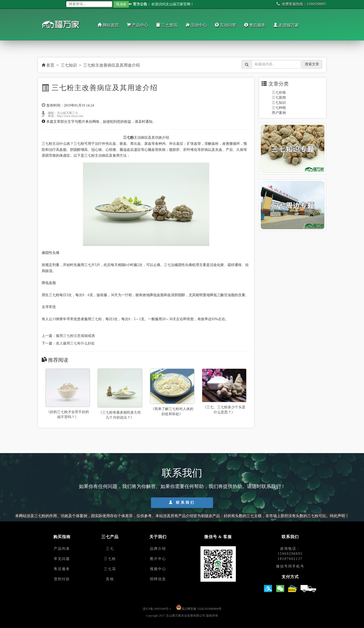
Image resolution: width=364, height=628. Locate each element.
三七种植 (279, 108)
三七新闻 (279, 98)
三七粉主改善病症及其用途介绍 (111, 65)
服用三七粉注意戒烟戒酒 (75, 336)
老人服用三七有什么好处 (75, 343)
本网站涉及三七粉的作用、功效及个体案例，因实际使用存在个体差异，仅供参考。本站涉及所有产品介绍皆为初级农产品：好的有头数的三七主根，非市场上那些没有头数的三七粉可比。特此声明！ (182, 516)
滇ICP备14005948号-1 (157, 609)
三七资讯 (167, 25)
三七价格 (279, 93)
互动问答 (225, 25)
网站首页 (108, 25)
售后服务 (255, 25)
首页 (48, 65)
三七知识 (69, 65)
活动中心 (196, 25)
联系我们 (182, 502)
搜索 (121, 4)
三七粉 (97, 319)
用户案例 (279, 113)
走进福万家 (286, 25)
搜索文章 (312, 64)
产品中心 (138, 25)
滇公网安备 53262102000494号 (201, 609)
